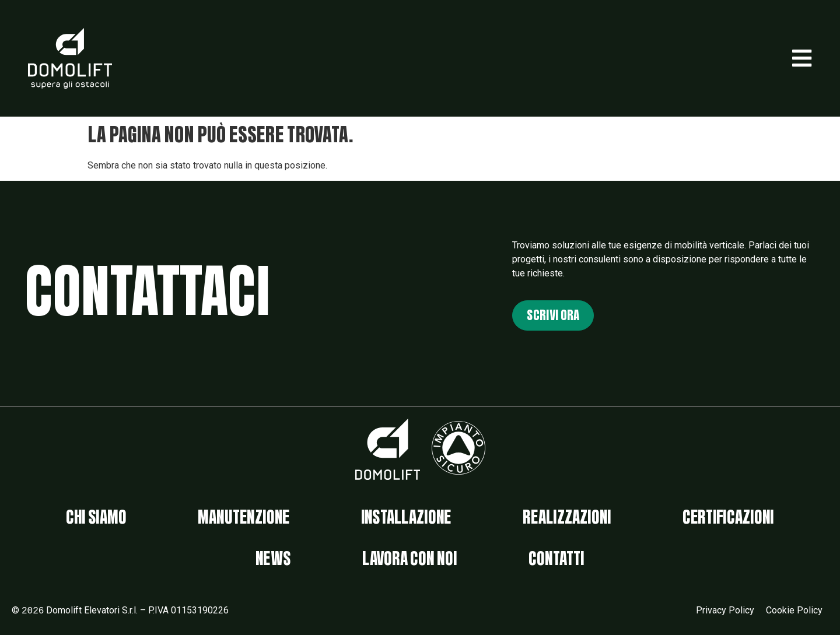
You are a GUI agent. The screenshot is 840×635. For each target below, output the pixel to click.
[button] (802, 58)
